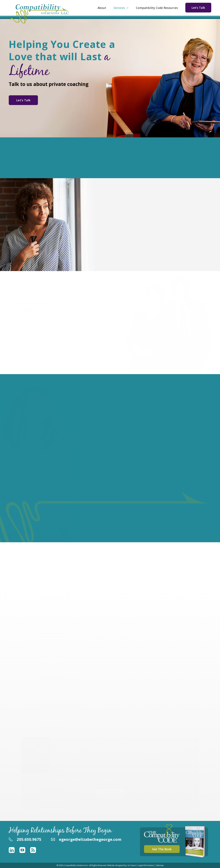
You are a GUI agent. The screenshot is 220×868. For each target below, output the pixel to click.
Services (119, 8)
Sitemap (160, 865)
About (102, 8)
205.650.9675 (29, 839)
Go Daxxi (132, 865)
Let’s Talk (198, 8)
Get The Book (162, 849)
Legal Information (146, 865)
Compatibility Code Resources (157, 8)
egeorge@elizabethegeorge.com (90, 839)
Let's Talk (110, 793)
